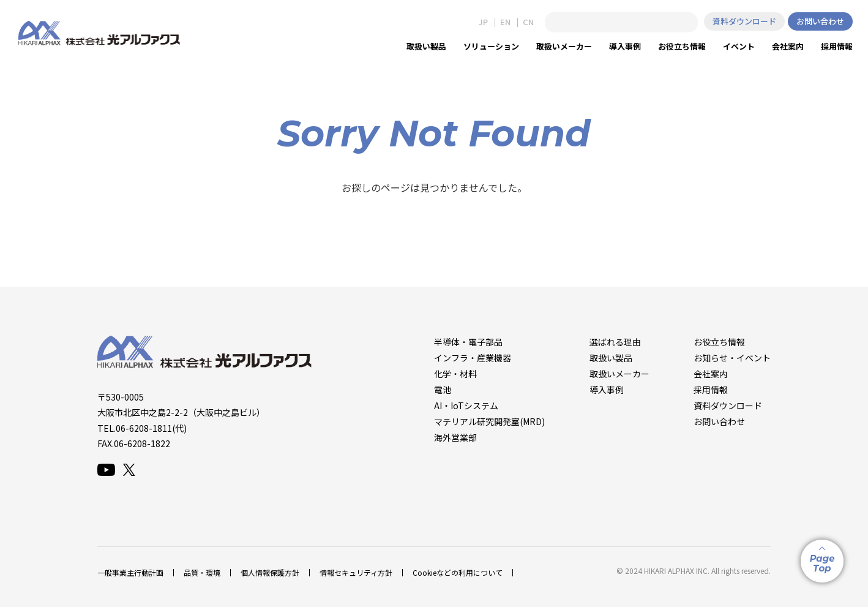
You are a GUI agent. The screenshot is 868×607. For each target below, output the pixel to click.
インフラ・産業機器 (473, 358)
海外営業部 (455, 437)
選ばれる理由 (615, 342)
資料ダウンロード (744, 21)
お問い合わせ (820, 21)
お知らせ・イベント (732, 358)
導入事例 (607, 390)
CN (528, 22)
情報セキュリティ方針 (356, 572)
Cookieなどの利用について (458, 572)
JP (483, 22)
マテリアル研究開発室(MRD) (489, 421)
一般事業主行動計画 (130, 572)
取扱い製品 (611, 358)
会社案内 (711, 374)
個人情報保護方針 (270, 572)
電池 (443, 390)
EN (505, 22)
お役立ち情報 (719, 342)
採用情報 (711, 390)
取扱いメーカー (619, 374)
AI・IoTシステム (466, 405)
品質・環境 (202, 572)
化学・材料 (455, 374)
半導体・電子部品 (468, 342)
